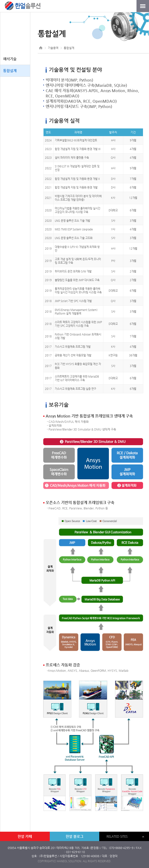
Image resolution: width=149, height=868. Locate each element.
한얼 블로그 (74, 836)
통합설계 (10, 71)
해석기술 (10, 59)
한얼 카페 (25, 836)
